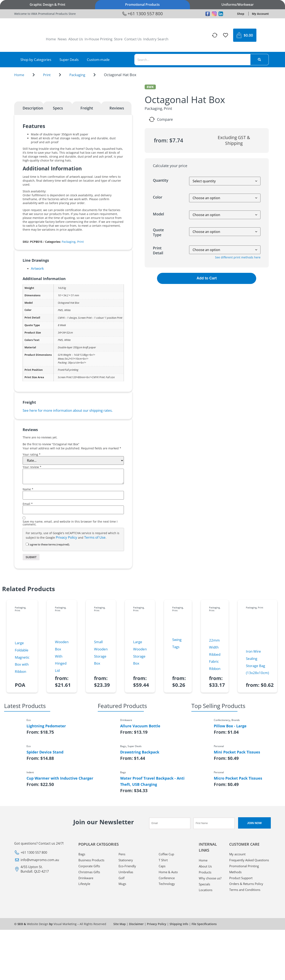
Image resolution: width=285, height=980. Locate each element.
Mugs (123, 962)
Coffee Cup (167, 931)
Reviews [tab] (117, 185)
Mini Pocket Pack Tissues (237, 829)
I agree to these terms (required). (48, 621)
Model (158, 214)
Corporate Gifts (90, 944)
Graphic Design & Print (47, 5)
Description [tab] (33, 185)
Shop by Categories (36, 60)
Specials (205, 968)
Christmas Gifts (90, 950)
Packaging (77, 75)
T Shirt (164, 938)
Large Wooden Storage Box (140, 730)
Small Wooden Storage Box (101, 730)
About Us (76, 39)
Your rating (32, 532)
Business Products (93, 938)
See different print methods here (238, 257)
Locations (206, 975)
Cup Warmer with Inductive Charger (60, 855)
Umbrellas (127, 950)
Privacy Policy (66, 614)
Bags (82, 931)
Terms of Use (95, 614)
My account (238, 931)
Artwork (37, 346)
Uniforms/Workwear (238, 5)
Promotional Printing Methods (246, 953)
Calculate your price (170, 166)
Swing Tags (177, 720)
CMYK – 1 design (67, 395)
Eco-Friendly (128, 944)
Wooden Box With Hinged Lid (62, 733)
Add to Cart (207, 278)
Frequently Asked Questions (243, 941)
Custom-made (98, 60)
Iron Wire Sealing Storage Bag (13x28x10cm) (257, 739)
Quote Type (158, 232)
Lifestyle (85, 962)
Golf (122, 956)
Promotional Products (142, 5)
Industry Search (156, 39)
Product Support (242, 962)
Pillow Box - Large (230, 803)
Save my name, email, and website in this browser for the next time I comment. (70, 600)
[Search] (259, 60)
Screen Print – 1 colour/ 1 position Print (100, 395)
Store (118, 39)
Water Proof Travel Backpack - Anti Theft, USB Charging (152, 858)
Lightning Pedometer (46, 803)
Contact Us (133, 39)
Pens (122, 931)
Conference (168, 956)
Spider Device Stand (45, 829)
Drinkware (86, 956)
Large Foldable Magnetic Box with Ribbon (22, 734)
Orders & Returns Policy (248, 968)
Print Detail (158, 250)
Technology (168, 962)
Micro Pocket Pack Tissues (238, 855)
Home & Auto (169, 950)
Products (206, 950)
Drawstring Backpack (140, 829)
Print (47, 75)
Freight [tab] (87, 185)
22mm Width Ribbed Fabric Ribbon (215, 731)
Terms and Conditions (246, 975)
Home (51, 39)
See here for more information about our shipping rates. (68, 487)
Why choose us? (208, 959)
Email (28, 581)
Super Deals (69, 60)
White (67, 387)
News (62, 39)
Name (28, 566)
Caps (162, 944)
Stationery (127, 938)
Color (158, 197)
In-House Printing (98, 39)
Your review (32, 544)
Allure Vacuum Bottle (140, 803)
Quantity (161, 180)
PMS (60, 387)
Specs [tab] (58, 185)
